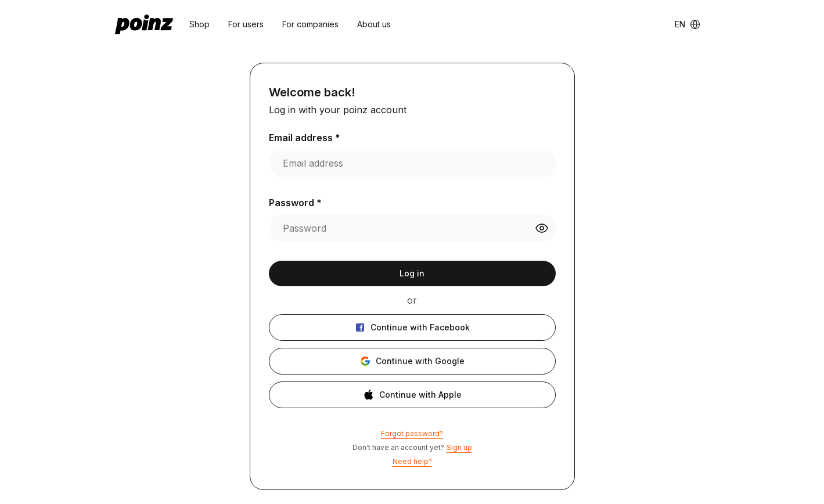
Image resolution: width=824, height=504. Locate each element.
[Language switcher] (688, 24)
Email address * (305, 138)
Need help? (412, 461)
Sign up (459, 447)
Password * (295, 203)
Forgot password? (412, 433)
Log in (412, 273)
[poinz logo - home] (144, 24)
